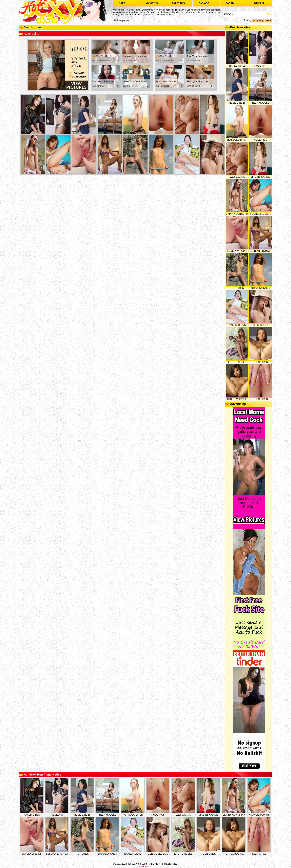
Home (122, 3)
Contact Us (145, 867)
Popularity (258, 20)
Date (268, 20)
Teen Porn (258, 3)
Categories (152, 3)
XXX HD (230, 3)
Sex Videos (179, 3)
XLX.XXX (204, 3)
